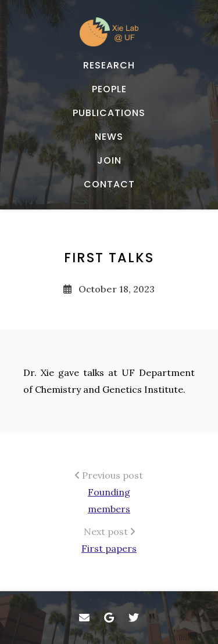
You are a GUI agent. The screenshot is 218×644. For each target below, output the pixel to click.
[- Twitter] (134, 618)
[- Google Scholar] (109, 618)
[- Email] (85, 618)
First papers (109, 548)
